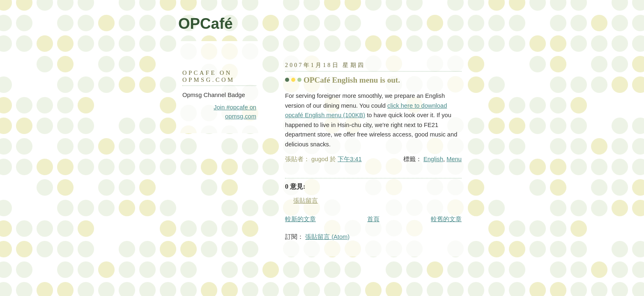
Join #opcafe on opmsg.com (235, 112)
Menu (454, 159)
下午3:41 (350, 159)
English (433, 159)
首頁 (373, 219)
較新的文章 (300, 219)
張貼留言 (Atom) (327, 237)
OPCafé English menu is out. (352, 80)
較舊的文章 (446, 219)
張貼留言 (306, 201)
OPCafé (206, 24)
